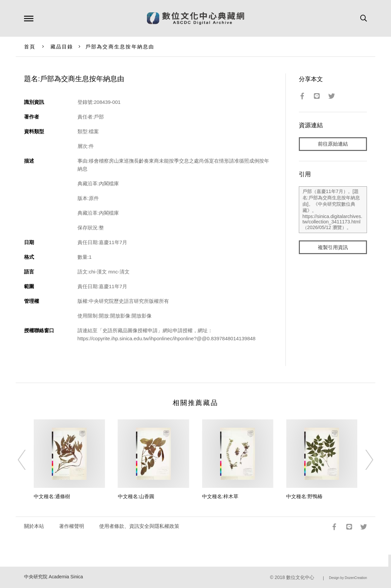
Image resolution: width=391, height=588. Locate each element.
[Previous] (28, 460)
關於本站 (34, 526)
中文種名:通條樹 (52, 496)
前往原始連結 (333, 144)
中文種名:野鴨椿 (304, 496)
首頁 (30, 47)
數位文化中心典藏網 (195, 18)
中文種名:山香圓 (136, 496)
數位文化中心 (300, 577)
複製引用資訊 (333, 248)
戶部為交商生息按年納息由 (120, 47)
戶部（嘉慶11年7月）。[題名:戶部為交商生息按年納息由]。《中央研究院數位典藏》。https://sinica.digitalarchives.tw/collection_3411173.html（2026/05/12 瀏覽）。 (333, 210)
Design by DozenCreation (348, 578)
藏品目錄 (62, 47)
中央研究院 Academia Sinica (54, 577)
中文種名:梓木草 (220, 496)
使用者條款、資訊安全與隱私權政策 (139, 526)
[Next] (363, 460)
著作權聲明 (72, 526)
